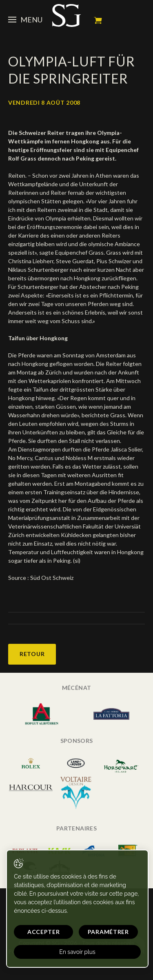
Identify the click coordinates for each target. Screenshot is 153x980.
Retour (32, 654)
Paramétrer (108, 932)
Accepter (44, 932)
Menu (25, 20)
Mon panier (98, 20)
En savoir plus (77, 952)
